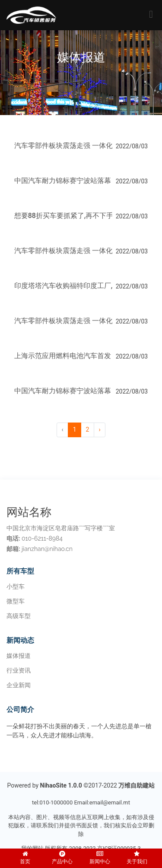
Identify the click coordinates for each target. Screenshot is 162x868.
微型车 (16, 601)
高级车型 (19, 616)
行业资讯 (19, 670)
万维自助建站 (137, 785)
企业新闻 (19, 685)
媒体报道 (19, 656)
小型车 (16, 586)
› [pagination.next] (99, 429)
